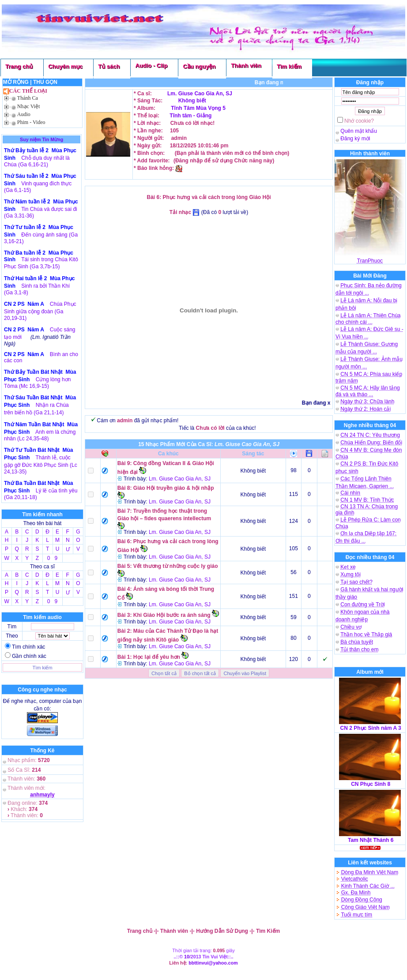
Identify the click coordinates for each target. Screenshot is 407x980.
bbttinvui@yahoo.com (213, 963)
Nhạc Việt (28, 106)
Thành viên (246, 66)
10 (187, 957)
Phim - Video (31, 122)
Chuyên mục (65, 66)
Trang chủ (19, 66)
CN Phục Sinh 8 (371, 784)
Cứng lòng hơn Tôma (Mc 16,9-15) (37, 383)
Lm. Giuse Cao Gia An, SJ (200, 94)
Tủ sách (109, 66)
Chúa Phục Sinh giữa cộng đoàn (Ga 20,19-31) (40, 311)
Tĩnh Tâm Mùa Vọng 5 (198, 108)
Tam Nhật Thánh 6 (371, 840)
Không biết (192, 101)
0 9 (52, 558)
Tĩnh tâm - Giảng (190, 116)
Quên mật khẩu (359, 131)
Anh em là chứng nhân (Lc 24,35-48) (40, 435)
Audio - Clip (151, 66)
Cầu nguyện (199, 66)
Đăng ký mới (355, 139)
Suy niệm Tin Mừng (41, 139)
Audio (24, 114)
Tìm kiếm (289, 66)
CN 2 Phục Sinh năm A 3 (371, 728)
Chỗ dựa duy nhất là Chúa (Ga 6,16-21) (37, 161)
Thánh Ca (28, 98)
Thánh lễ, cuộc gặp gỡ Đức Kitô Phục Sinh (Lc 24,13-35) (41, 465)
